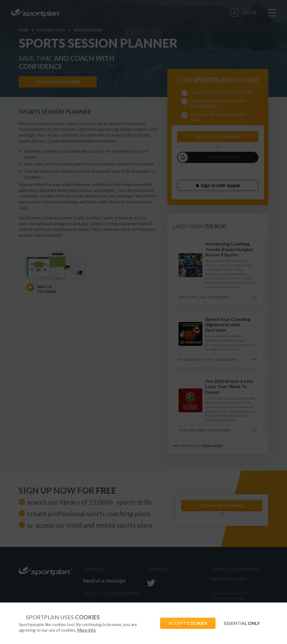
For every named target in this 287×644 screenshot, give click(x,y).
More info (86, 630)
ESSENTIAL (242, 623)
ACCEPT (188, 623)
